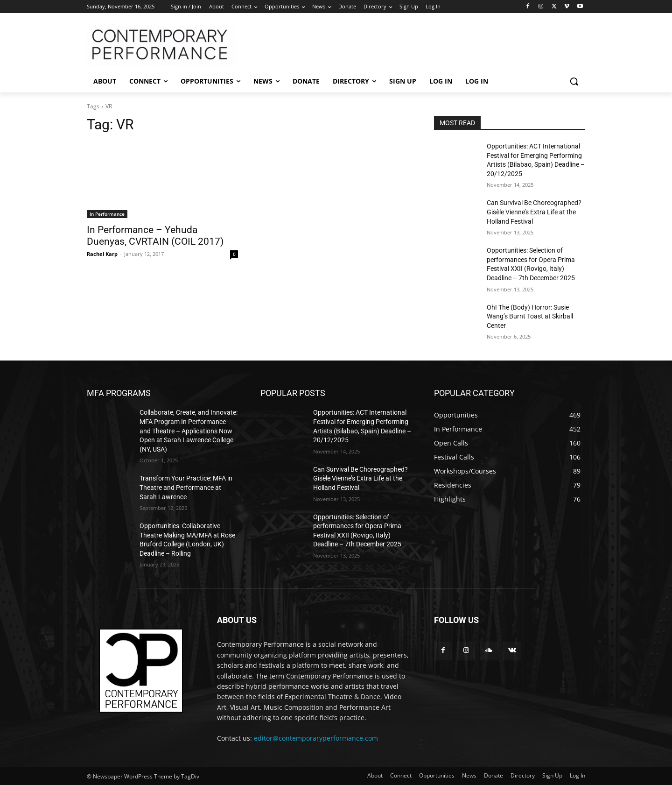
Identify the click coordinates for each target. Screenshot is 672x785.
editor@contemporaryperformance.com (316, 738)
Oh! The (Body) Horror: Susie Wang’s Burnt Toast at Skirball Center (530, 316)
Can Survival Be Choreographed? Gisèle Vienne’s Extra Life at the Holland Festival (534, 212)
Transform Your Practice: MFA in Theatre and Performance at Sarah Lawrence (186, 487)
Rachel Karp (102, 254)
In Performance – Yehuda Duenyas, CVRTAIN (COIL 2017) (155, 236)
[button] (574, 81)
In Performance (107, 214)
